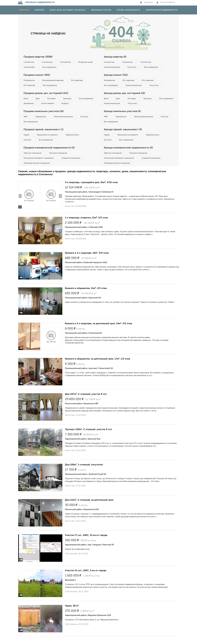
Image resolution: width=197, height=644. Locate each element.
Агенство (87, 123)
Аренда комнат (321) (116, 75)
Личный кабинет (166, 2)
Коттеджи (53, 99)
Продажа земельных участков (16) (44, 118)
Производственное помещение (37, 171)
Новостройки (53, 67)
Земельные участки (101, 10)
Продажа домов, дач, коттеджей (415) (47, 94)
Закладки (146, 2)
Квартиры (24, 10)
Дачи (39, 99)
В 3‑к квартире (30, 86)
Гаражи (27, 142)
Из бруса (28, 110)
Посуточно (133, 67)
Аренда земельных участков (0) (123, 118)
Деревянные (52, 105)
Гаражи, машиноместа (129, 10)
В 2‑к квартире (80, 81)
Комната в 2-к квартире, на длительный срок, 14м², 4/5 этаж (99, 331)
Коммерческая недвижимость (162, 10)
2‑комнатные (48, 62)
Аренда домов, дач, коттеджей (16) (125, 99)
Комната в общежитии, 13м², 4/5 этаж (86, 296)
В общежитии (30, 81)
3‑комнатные (67, 62)
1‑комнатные (29, 62)
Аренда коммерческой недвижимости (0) (129, 155)
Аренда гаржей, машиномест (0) (124, 136)
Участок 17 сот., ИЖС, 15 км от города (86, 543)
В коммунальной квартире (54, 81)
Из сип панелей (71, 105)
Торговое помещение (60, 160)
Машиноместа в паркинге (49, 142)
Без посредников (74, 67)
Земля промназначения (65, 123)
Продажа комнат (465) (37, 75)
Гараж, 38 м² (72, 613)
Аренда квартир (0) (115, 57)
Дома (26, 99)
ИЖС (26, 123)
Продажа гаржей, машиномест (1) (44, 136)
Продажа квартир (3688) (39, 57)
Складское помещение (72, 165)
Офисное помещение (33, 160)
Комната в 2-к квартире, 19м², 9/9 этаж (87, 261)
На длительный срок (113, 67)
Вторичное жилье (31, 67)
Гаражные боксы (74, 142)
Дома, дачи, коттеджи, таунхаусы (68, 10)
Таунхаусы (70, 99)
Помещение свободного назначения (39, 165)
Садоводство (42, 123)
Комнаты (40, 10)
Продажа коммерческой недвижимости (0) (50, 155)
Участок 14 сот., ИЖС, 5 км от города (86, 578)
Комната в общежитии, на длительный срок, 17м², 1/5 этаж (98, 367)
